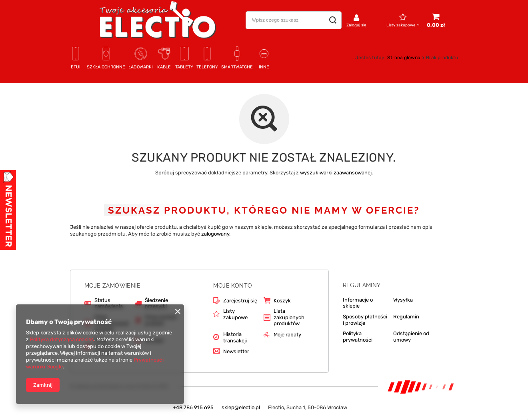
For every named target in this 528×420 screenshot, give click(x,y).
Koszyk (282, 301)
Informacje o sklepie (358, 303)
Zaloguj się (356, 25)
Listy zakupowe (401, 25)
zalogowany (215, 234)
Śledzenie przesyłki (156, 303)
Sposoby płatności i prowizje (365, 320)
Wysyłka (403, 300)
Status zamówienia (109, 303)
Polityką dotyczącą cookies (62, 339)
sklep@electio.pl (241, 407)
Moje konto (233, 286)
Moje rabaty (287, 335)
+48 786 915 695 (193, 407)
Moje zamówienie (112, 286)
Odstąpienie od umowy (411, 337)
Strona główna (404, 58)
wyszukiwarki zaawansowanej (336, 173)
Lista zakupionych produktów (289, 317)
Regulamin (406, 317)
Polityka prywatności (358, 337)
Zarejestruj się (240, 301)
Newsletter (236, 351)
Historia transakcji (235, 337)
